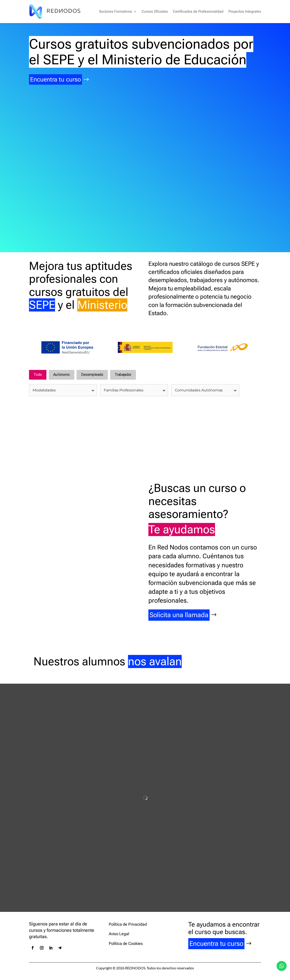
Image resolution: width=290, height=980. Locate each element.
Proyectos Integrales (245, 11)
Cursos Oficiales (155, 11)
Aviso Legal (119, 934)
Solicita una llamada (179, 616)
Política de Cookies (126, 944)
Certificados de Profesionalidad (198, 11)
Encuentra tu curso (57, 80)
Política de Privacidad (128, 925)
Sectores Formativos (116, 11)
